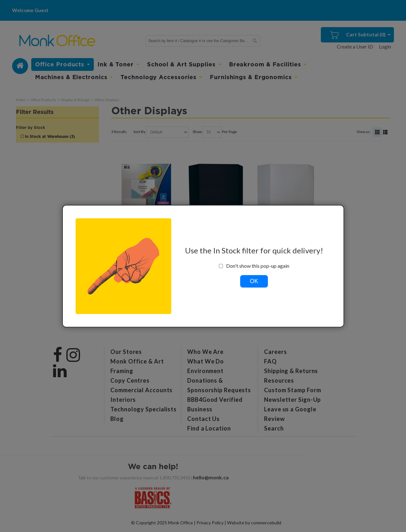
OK (254, 281)
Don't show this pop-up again (254, 266)
